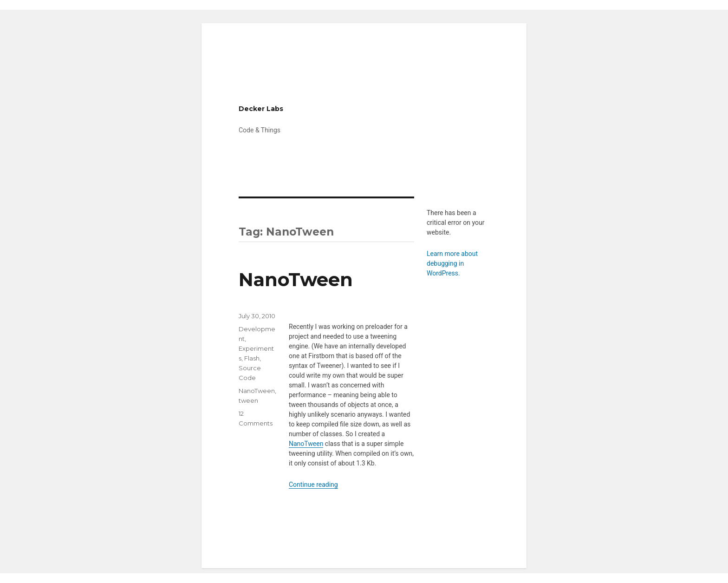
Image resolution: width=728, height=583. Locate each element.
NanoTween (296, 279)
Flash (252, 358)
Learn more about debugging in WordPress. (452, 263)
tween (248, 400)
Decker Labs (261, 109)
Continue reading (313, 485)
